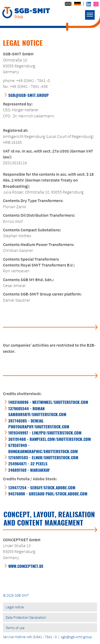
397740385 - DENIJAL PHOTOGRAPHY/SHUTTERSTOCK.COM (39, 424)
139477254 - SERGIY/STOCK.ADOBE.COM (42, 487)
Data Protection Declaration (26, 617)
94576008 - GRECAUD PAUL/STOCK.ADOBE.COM (48, 494)
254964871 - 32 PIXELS (28, 463)
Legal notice (15, 607)
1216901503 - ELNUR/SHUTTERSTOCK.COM (43, 457)
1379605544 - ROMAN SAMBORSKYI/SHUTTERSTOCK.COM (37, 411)
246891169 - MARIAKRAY (29, 470)
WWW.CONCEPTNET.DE (26, 566)
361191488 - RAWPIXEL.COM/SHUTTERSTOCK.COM (50, 439)
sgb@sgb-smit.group (29, 95)
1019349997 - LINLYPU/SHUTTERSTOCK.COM (45, 433)
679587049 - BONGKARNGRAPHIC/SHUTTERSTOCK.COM (43, 448)
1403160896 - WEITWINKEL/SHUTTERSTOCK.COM (48, 402)
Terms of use (15, 628)
